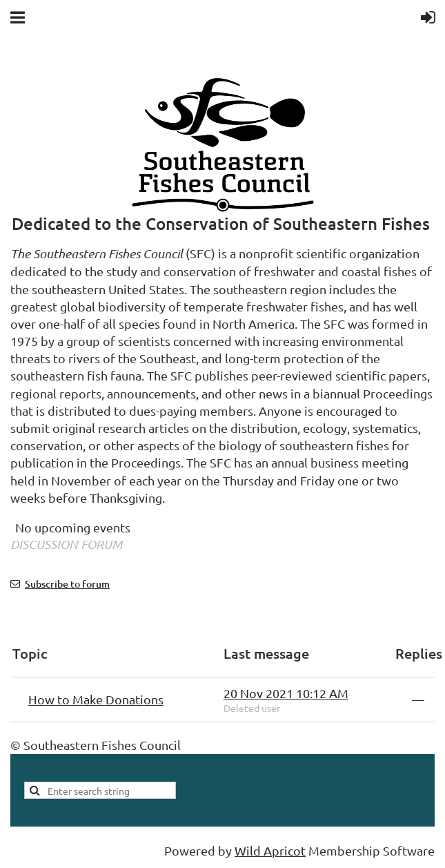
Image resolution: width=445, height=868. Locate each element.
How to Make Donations (96, 699)
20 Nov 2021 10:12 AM (286, 693)
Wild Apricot (270, 850)
